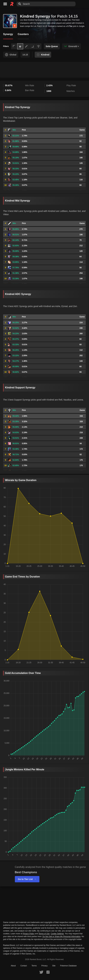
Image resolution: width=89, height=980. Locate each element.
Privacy (44, 966)
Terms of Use (44, 934)
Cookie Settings (57, 934)
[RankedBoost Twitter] (41, 972)
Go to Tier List (27, 879)
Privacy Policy (29, 934)
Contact (24, 966)
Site (54, 966)
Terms (34, 966)
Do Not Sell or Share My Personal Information (61, 937)
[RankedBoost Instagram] (48, 972)
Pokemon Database (68, 966)
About (13, 966)
